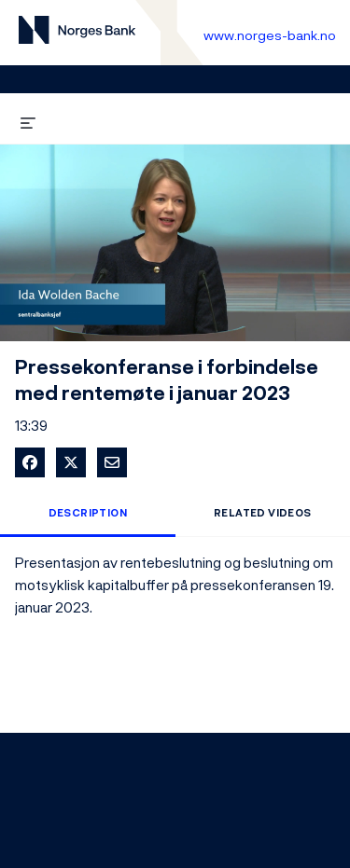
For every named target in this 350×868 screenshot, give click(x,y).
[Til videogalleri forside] (77, 33)
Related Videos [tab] (263, 513)
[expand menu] (28, 120)
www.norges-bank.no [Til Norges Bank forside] (270, 35)
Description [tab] (88, 513)
